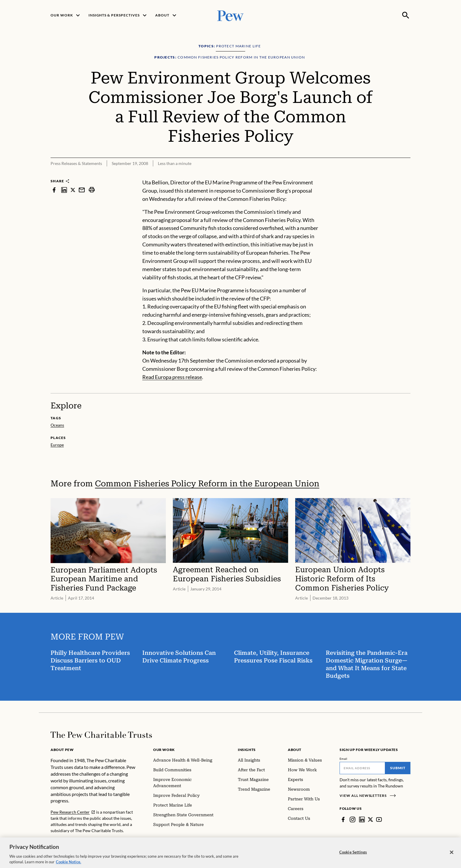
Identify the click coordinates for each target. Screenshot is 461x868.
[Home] (101, 735)
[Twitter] (370, 819)
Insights (247, 750)
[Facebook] (343, 819)
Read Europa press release (172, 377)
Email (344, 759)
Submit (398, 768)
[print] (92, 190)
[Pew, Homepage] (230, 15)
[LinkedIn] (362, 819)
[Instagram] (353, 819)
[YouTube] (379, 819)
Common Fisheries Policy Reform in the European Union (207, 484)
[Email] (362, 768)
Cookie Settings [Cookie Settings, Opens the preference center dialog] (353, 857)
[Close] (452, 857)
